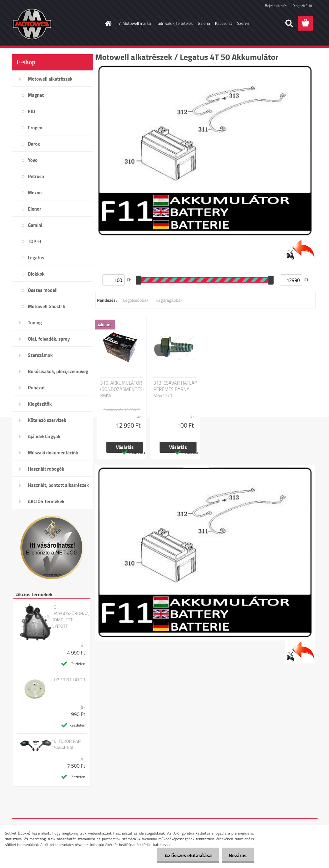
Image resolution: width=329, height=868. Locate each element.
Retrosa (36, 176)
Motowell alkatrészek (50, 79)
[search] (289, 23)
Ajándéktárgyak (44, 436)
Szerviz (243, 23)
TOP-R (35, 241)
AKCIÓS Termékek (46, 501)
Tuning (35, 323)
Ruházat (37, 388)
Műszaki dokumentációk (53, 453)
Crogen (35, 128)
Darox (34, 144)
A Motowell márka (135, 23)
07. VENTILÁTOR (70, 680)
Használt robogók (46, 469)
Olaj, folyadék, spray (49, 339)
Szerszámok (40, 355)
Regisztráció (302, 6)
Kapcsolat (223, 23)
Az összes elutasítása (186, 855)
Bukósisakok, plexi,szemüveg (58, 371)
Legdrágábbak (169, 300)
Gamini (35, 225)
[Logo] (56, 24)
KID (32, 111)
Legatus (36, 258)
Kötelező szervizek (47, 420)
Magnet (36, 95)
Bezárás (237, 855)
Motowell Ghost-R (47, 306)
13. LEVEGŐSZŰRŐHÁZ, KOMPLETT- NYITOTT (70, 617)
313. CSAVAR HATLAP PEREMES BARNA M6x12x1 (175, 389)
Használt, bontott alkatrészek (59, 485)
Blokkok (36, 274)
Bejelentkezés (276, 6)
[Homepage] (107, 23)
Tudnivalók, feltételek (175, 23)
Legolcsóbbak (136, 300)
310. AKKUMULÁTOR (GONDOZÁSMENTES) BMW (122, 389)
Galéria (204, 23)
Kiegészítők (40, 404)
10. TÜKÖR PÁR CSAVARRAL (66, 744)
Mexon (35, 193)
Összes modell (43, 290)
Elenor (35, 209)
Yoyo (33, 160)
